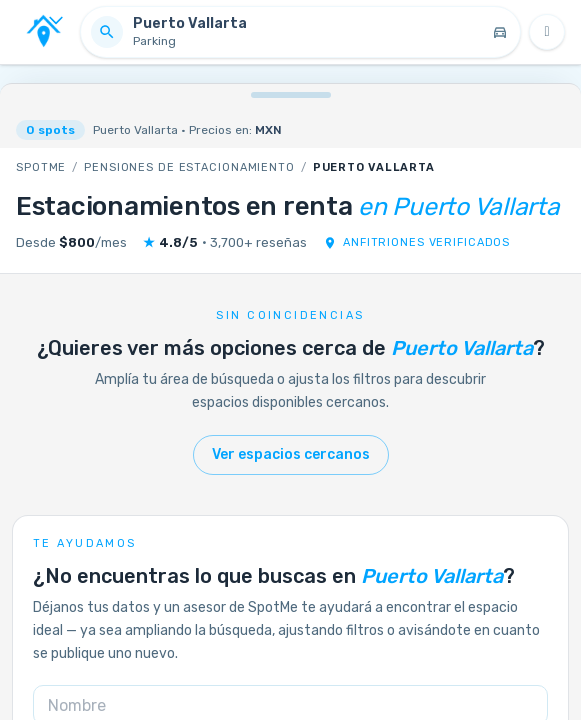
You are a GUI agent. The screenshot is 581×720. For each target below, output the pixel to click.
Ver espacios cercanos (291, 454)
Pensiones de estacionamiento (189, 167)
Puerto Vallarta (374, 167)
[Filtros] (547, 32)
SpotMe (41, 167)
